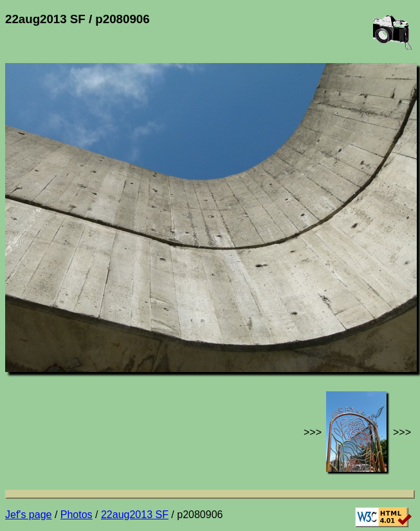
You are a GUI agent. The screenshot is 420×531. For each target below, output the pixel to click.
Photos (77, 515)
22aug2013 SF (135, 515)
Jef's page (28, 515)
